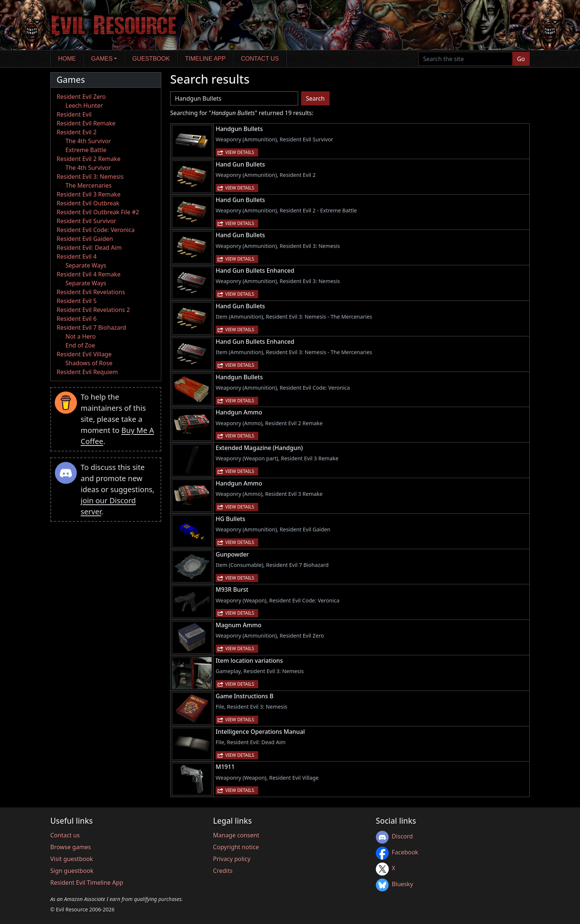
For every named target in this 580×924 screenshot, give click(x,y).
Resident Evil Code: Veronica (96, 230)
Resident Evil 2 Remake (89, 159)
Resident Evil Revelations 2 (93, 310)
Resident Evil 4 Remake (89, 274)
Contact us (260, 59)
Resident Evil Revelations (91, 292)
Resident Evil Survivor (86, 221)
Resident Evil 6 (77, 319)
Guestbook (151, 59)
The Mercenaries (89, 185)
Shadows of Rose (89, 363)
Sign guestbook (72, 871)
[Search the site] (466, 59)
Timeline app (205, 59)
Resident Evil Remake (86, 123)
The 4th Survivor (88, 141)
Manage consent (236, 835)
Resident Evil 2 (77, 132)
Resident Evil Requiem (87, 372)
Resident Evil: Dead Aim (89, 248)
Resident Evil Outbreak (88, 203)
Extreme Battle (86, 150)
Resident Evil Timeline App (87, 883)
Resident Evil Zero (81, 97)
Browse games (71, 847)
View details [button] (240, 152)
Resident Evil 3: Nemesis (90, 177)
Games (102, 59)
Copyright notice (236, 847)
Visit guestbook (72, 859)
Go (521, 59)
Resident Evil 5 (77, 301)
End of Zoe (80, 345)
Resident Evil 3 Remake (89, 194)
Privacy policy (232, 859)
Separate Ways (86, 265)
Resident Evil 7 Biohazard (91, 327)
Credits (223, 871)
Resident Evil (74, 114)
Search (315, 98)
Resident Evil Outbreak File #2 (98, 212)
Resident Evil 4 (77, 256)
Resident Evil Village (84, 354)
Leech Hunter (84, 105)
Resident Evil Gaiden (85, 239)
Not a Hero (81, 336)
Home (67, 59)
